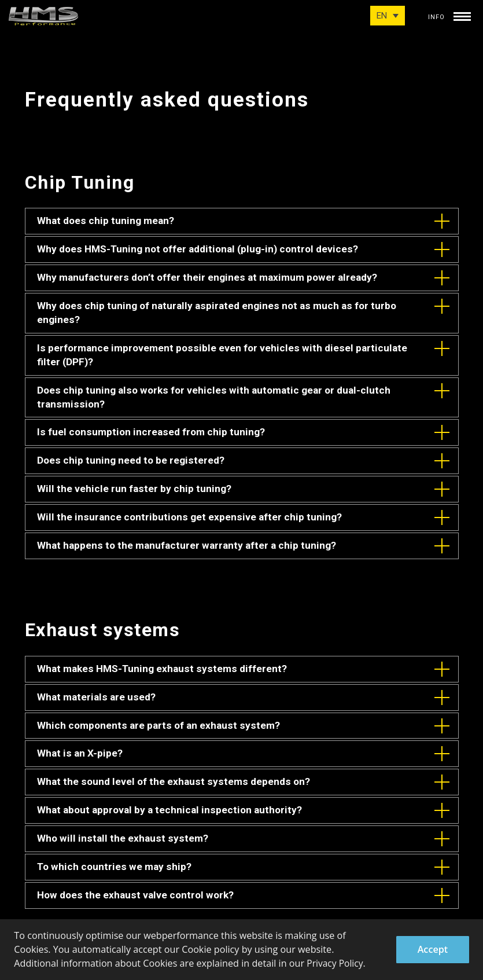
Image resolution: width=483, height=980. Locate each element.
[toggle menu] (462, 14)
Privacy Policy (336, 964)
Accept (433, 949)
